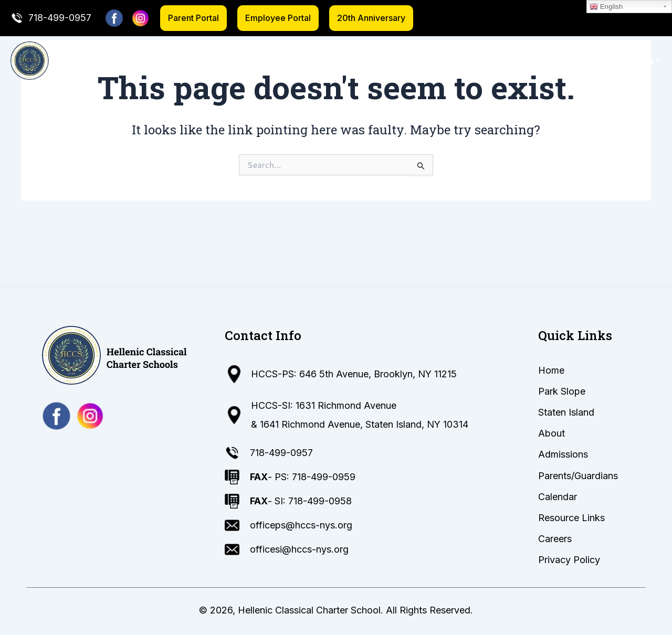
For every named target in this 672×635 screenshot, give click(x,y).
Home (203, 60)
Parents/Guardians (493, 60)
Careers (555, 539)
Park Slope (249, 60)
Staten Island (314, 60)
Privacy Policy (569, 560)
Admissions (419, 60)
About (370, 60)
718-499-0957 (60, 18)
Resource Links (626, 60)
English (606, 7)
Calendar (564, 60)
